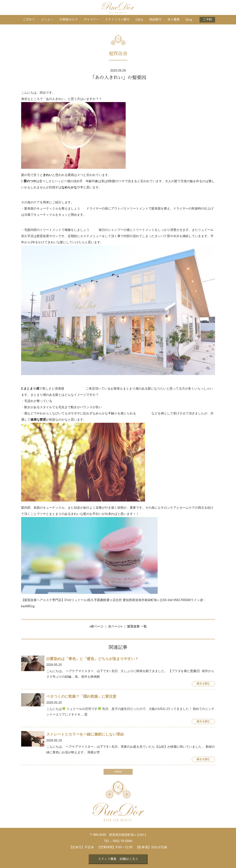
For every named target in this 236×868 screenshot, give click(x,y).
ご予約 (207, 20)
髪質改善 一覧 (137, 626)
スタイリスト (117, 20)
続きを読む (203, 684)
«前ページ (96, 626)
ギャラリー (91, 20)
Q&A (139, 20)
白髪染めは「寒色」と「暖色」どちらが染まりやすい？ (92, 659)
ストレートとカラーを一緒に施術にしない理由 (85, 734)
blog (189, 20)
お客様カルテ (68, 20)
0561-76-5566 (122, 841)
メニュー (47, 20)
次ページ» (115, 626)
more (118, 771)
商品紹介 (155, 20)
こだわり (29, 20)
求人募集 (174, 20)
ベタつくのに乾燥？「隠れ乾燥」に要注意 (81, 696)
